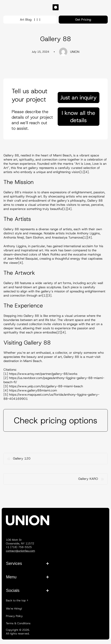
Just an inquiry (78, 98)
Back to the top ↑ (17, 600)
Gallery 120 (22, 458)
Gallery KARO (88, 479)
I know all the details (78, 117)
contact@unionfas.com (20, 551)
